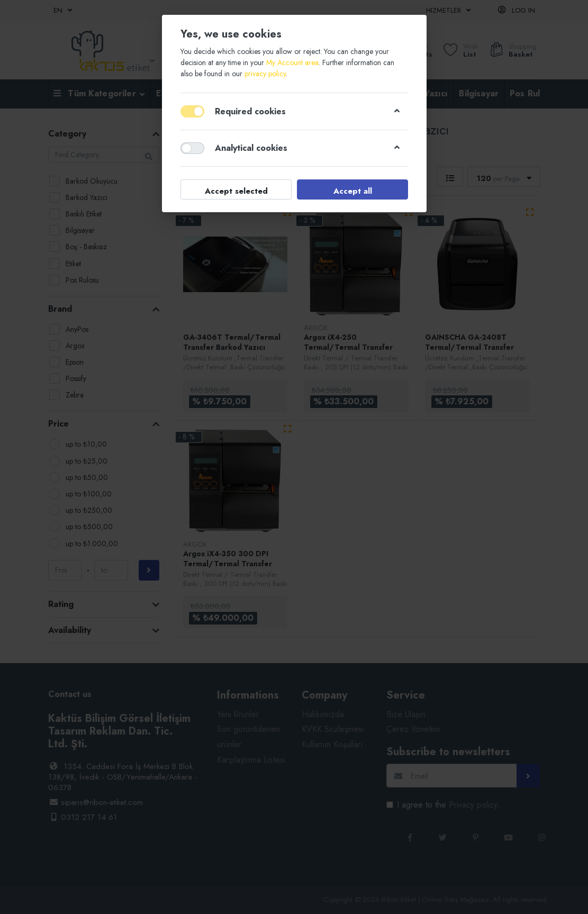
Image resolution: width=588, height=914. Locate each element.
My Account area (292, 62)
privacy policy (265, 74)
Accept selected (236, 191)
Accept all (352, 191)
